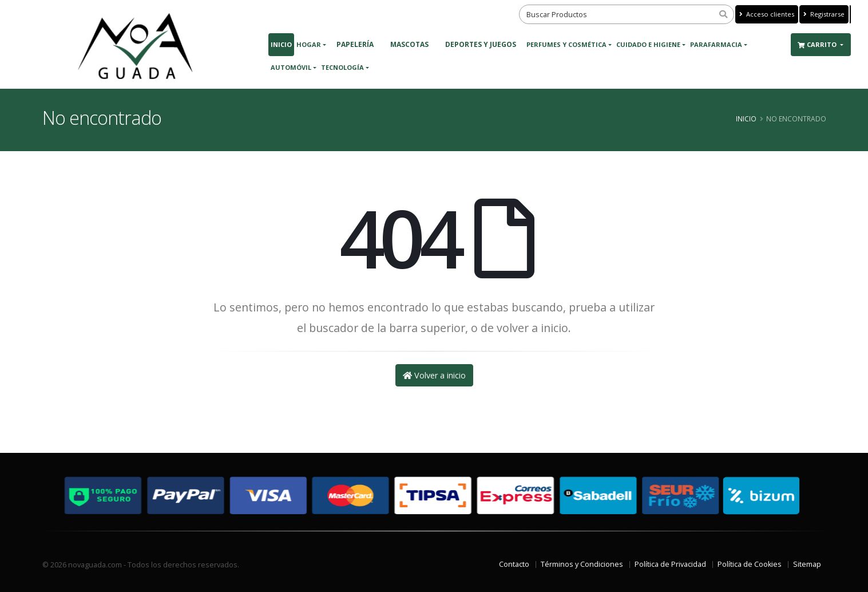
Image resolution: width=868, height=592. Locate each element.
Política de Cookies (750, 564)
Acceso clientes (767, 14)
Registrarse (824, 14)
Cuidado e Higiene (648, 44)
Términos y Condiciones (582, 564)
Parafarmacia (716, 44)
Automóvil (291, 67)
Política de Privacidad (670, 564)
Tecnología (342, 67)
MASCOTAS (409, 44)
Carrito (818, 44)
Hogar (309, 44)
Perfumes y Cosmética (566, 44)
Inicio (281, 44)
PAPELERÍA (355, 44)
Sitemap (807, 564)
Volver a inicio (434, 375)
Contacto (514, 564)
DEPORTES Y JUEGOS (481, 44)
